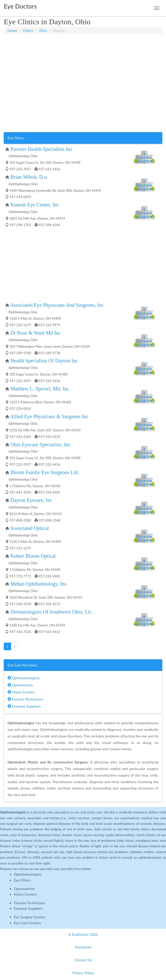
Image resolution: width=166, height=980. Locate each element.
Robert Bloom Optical (33, 556)
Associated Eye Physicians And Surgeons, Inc (57, 305)
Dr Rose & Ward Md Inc (36, 333)
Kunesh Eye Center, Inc (35, 205)
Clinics (28, 30)
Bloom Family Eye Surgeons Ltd (44, 472)
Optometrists (20, 685)
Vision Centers (21, 692)
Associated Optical (29, 528)
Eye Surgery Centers (30, 917)
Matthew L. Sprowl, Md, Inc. (40, 389)
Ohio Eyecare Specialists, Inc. (41, 445)
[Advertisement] (83, 47)
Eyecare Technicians (25, 699)
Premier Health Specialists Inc (41, 149)
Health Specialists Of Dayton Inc (44, 361)
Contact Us (83, 960)
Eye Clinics (22, 880)
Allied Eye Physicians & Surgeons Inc (49, 416)
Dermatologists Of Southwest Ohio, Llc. (52, 612)
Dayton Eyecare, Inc (31, 500)
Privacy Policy (83, 973)
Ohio (43, 30)
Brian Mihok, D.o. (29, 177)
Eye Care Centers (27, 923)
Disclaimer (83, 947)
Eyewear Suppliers (24, 706)
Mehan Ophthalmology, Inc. (39, 584)
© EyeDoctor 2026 (83, 934)
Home (12, 30)
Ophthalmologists (24, 678)
